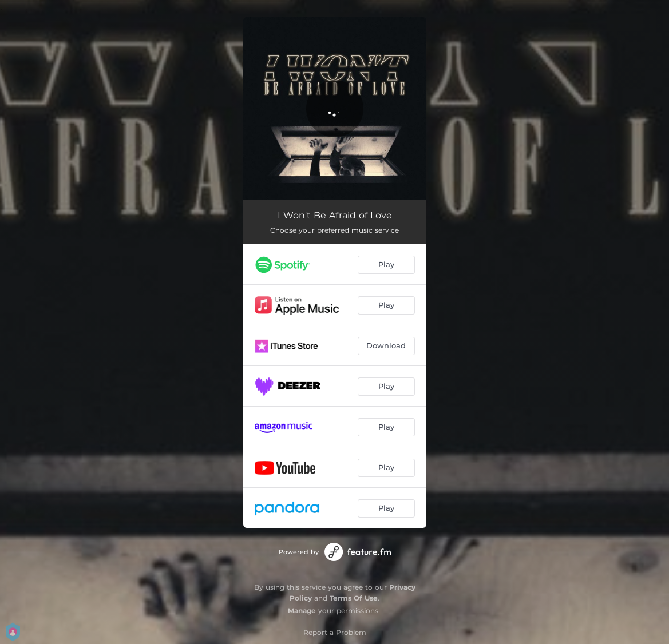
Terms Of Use (354, 598)
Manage (302, 611)
